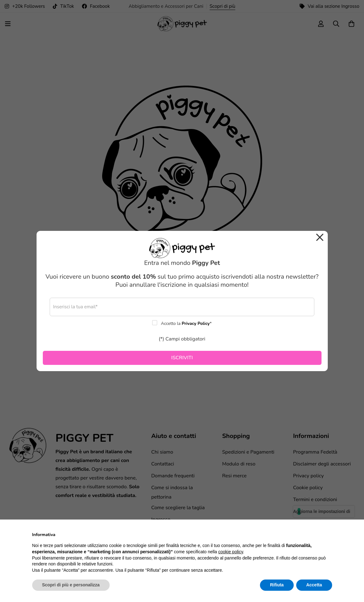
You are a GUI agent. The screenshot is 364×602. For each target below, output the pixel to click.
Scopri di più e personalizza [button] (71, 585)
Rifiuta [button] (277, 585)
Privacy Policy (196, 323)
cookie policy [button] (230, 552)
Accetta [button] (314, 585)
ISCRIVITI (182, 358)
